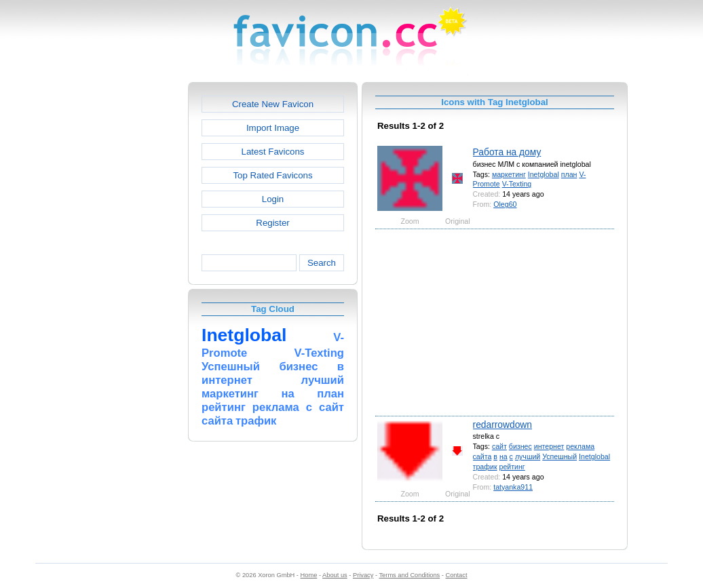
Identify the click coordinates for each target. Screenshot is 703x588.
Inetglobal (544, 174)
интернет (549, 446)
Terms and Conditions (409, 575)
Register (272, 223)
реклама (580, 446)
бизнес (520, 446)
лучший (528, 456)
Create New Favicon (273, 104)
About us (335, 575)
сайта (482, 456)
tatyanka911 (513, 487)
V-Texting (517, 184)
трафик (485, 467)
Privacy (363, 575)
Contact (457, 575)
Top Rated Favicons (272, 175)
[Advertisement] (130, 286)
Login (273, 199)
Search (322, 263)
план (569, 174)
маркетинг (509, 174)
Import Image (273, 128)
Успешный (559, 456)
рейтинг (512, 467)
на (503, 456)
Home (309, 575)
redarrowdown (502, 425)
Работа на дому (507, 152)
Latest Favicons (273, 152)
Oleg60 (505, 204)
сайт (499, 446)
